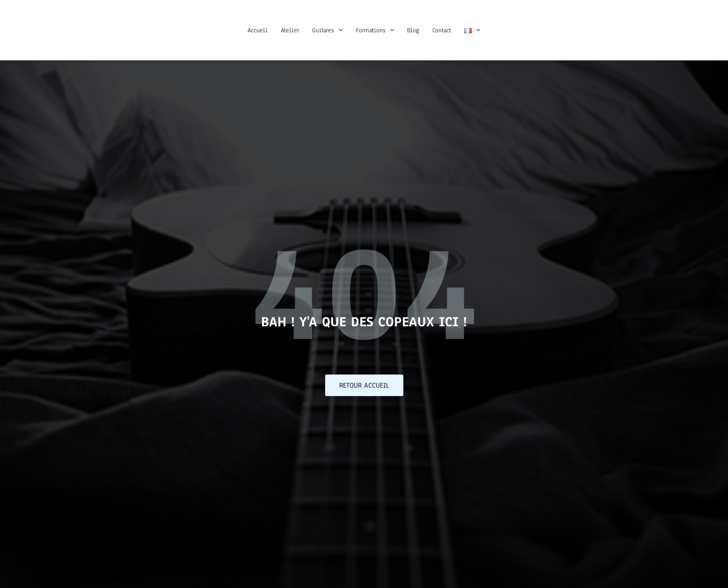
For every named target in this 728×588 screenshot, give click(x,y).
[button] (338, 30)
